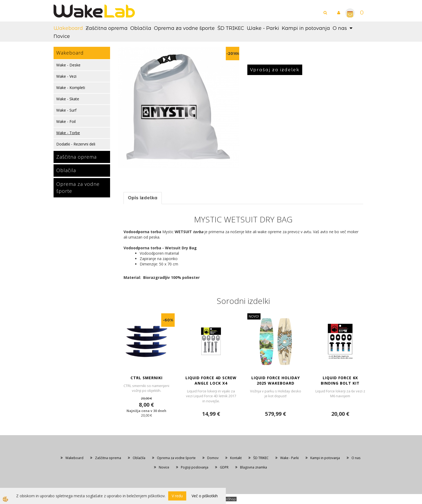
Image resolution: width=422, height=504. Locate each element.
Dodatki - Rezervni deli (76, 144)
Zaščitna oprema (107, 28)
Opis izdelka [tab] (143, 198)
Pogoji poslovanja (195, 467)
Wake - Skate (68, 99)
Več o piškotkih (205, 496)
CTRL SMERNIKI (147, 378)
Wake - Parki (263, 28)
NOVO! (254, 316)
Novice (62, 36)
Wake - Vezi (66, 76)
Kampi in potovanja (306, 28)
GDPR (224, 467)
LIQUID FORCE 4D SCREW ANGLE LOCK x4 (211, 380)
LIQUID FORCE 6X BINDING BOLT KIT (340, 380)
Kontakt (236, 458)
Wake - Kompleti (71, 88)
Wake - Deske (68, 65)
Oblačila (141, 28)
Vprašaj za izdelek (275, 70)
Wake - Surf (66, 110)
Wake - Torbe (68, 133)
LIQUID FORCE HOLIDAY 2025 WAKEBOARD (276, 380)
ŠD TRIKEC (231, 28)
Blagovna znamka (254, 467)
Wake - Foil (66, 121)
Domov (213, 458)
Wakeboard (68, 28)
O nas (340, 28)
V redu (177, 496)
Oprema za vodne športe (184, 28)
